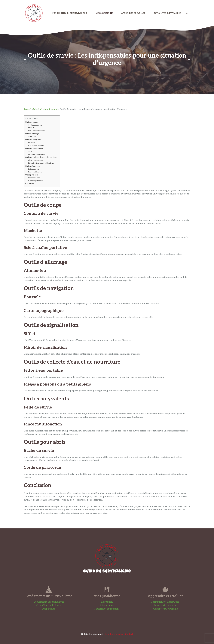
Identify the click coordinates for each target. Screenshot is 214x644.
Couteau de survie (35, 125)
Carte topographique (36, 145)
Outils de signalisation (34, 149)
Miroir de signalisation (36, 154)
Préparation (49, 609)
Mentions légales (114, 634)
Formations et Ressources (165, 602)
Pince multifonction (35, 172)
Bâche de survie (34, 178)
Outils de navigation (33, 140)
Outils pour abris (32, 175)
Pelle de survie (34, 169)
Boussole (31, 143)
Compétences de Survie (49, 605)
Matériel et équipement (46, 109)
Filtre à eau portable (36, 160)
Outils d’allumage (32, 134)
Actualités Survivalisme (167, 13)
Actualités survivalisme (165, 609)
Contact (129, 634)
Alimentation (107, 605)
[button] (187, 13)
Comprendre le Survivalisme (49, 602)
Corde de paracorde (36, 181)
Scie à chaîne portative (37, 131)
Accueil (27, 109)
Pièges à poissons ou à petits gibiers (41, 163)
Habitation (107, 602)
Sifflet (30, 151)
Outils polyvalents (33, 166)
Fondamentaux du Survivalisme (73, 13)
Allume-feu (32, 137)
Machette (32, 128)
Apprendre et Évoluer (136, 13)
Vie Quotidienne (107, 13)
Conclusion (30, 184)
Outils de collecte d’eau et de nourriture (41, 157)
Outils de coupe (32, 122)
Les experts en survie (165, 605)
